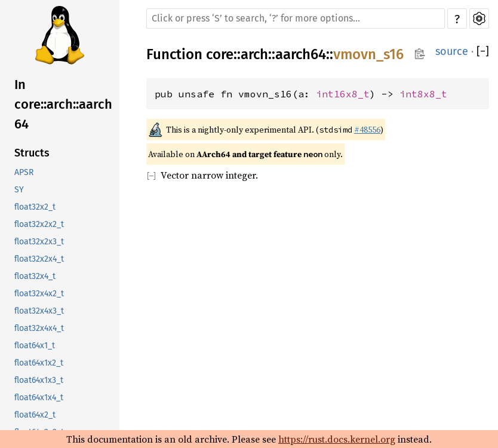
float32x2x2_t (39, 224)
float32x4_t (35, 276)
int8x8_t (423, 94)
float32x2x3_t (39, 242)
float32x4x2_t (39, 294)
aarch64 (301, 54)
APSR (24, 172)
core (220, 54)
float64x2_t (35, 415)
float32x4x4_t (39, 328)
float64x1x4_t (39, 398)
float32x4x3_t (39, 311)
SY (19, 190)
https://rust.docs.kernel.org (337, 439)
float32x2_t (35, 207)
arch (254, 54)
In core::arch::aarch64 (63, 104)
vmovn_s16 (368, 54)
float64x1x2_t (39, 363)
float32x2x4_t (39, 259)
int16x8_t (343, 94)
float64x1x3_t (39, 380)
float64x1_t (35, 346)
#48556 (367, 130)
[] (483, 51)
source (452, 51)
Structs (32, 153)
